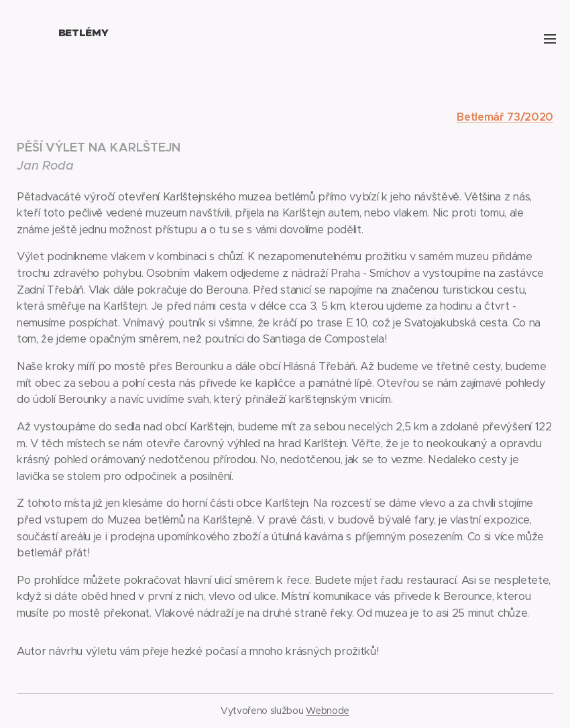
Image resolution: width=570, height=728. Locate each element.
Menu (550, 39)
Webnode (328, 711)
